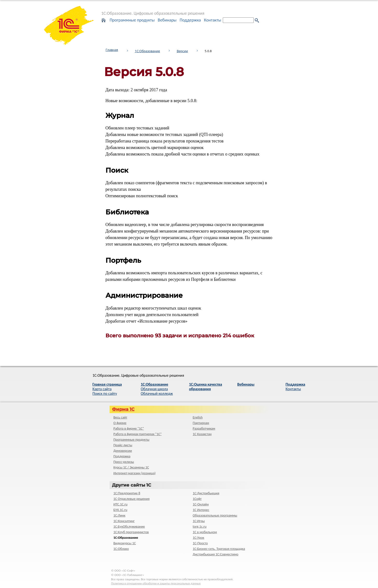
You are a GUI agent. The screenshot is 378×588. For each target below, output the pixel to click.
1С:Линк (119, 515)
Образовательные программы (215, 515)
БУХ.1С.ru (120, 510)
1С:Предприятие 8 (127, 493)
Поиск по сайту (105, 393)
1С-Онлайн (201, 504)
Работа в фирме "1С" (129, 428)
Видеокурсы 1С (125, 543)
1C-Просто (200, 543)
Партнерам (201, 423)
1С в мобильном (205, 532)
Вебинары (167, 20)
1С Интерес (201, 510)
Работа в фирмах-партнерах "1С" (138, 434)
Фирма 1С (123, 409)
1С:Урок (198, 538)
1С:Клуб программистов (131, 532)
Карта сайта (102, 389)
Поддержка (190, 20)
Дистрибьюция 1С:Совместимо (215, 554)
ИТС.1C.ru (120, 504)
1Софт (197, 499)
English (198, 417)
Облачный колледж (157, 393)
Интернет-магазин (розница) (135, 473)
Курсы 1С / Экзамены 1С (131, 467)
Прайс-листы (123, 445)
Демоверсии (123, 451)
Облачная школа (154, 389)
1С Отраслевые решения (132, 499)
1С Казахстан (202, 434)
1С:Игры (199, 521)
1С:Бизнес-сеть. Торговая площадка (219, 549)
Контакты (213, 20)
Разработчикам (204, 428)
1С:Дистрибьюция (206, 493)
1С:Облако (121, 549)
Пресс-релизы (124, 462)
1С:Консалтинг (124, 521)
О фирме (120, 423)
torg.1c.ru (199, 526)
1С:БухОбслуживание (129, 526)
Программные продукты (132, 20)
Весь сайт (120, 417)
